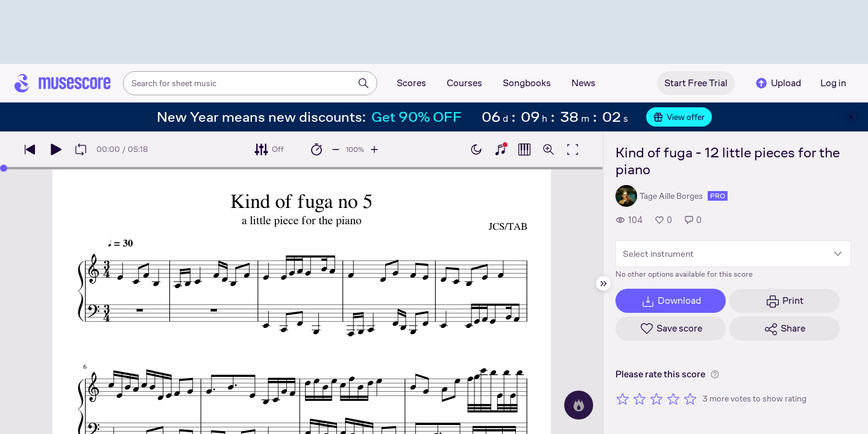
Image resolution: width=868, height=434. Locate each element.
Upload (778, 83)
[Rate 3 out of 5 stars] (656, 398)
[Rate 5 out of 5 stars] (690, 398)
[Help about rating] (715, 374)
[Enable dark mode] (476, 149)
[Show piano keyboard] (500, 149)
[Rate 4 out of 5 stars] (673, 398)
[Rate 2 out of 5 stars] (640, 398)
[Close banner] (851, 117)
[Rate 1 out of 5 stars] (623, 398)
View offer (679, 117)
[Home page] (63, 83)
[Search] (363, 83)
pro (718, 196)
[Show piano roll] (524, 149)
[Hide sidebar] (603, 283)
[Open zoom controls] (549, 149)
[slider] (4, 168)
